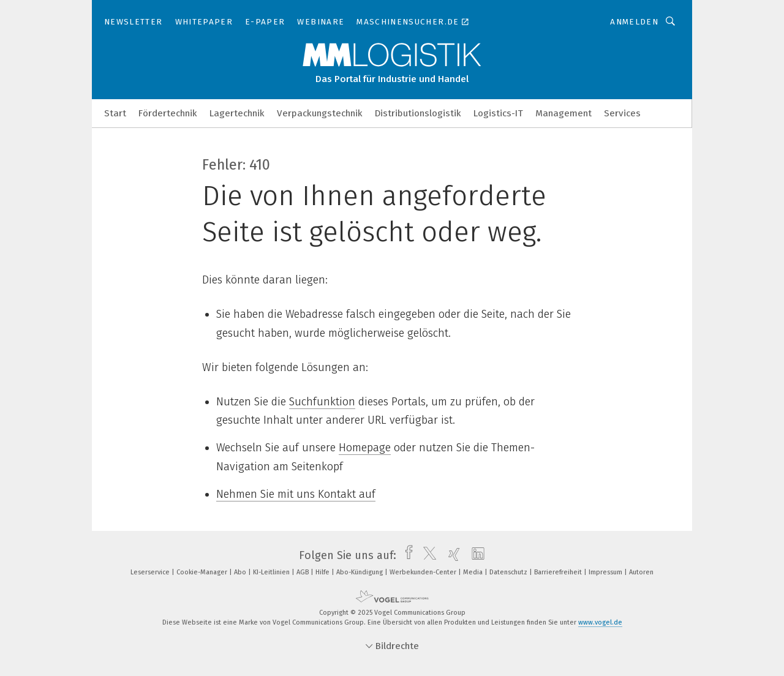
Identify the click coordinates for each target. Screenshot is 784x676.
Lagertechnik (237, 113)
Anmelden (634, 22)
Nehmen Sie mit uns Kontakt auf (296, 494)
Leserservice (151, 572)
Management (563, 113)
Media (474, 572)
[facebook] (406, 555)
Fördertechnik (168, 113)
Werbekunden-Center (424, 572)
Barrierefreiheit (559, 572)
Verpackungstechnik (320, 113)
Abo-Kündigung (360, 572)
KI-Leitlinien (272, 572)
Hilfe (323, 572)
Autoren (641, 572)
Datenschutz (509, 572)
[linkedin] (475, 555)
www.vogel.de (600, 622)
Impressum (606, 572)
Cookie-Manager (203, 572)
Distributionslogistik (418, 113)
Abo (241, 572)
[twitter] (427, 555)
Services (622, 113)
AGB (303, 572)
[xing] (451, 555)
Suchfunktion (322, 402)
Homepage (365, 448)
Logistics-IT (498, 113)
